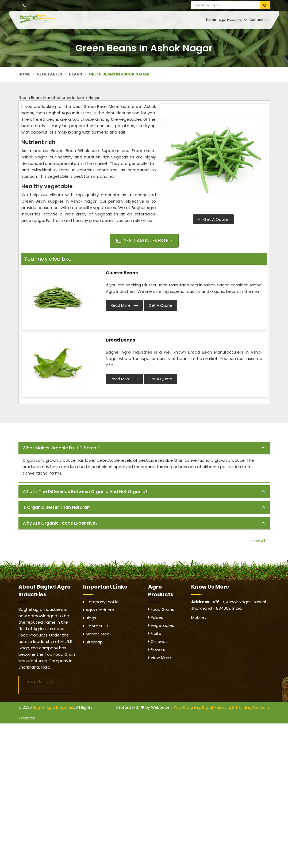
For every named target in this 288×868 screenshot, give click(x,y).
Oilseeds (158, 641)
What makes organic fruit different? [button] (62, 448)
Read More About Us (45, 685)
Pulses (156, 617)
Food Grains (161, 609)
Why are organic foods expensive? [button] (60, 523)
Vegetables (50, 74)
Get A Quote (213, 219)
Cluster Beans (122, 273)
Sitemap (93, 642)
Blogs (90, 618)
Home (211, 20)
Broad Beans (120, 340)
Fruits (155, 633)
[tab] (144, 448)
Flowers (157, 649)
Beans (76, 74)
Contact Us (259, 20)
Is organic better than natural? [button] (56, 507)
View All (258, 541)
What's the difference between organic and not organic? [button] (85, 492)
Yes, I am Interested (144, 240)
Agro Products (233, 20)
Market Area (96, 634)
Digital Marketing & (218, 708)
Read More (124, 305)
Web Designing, (187, 708)
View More (160, 657)
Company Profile (101, 602)
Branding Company (253, 708)
